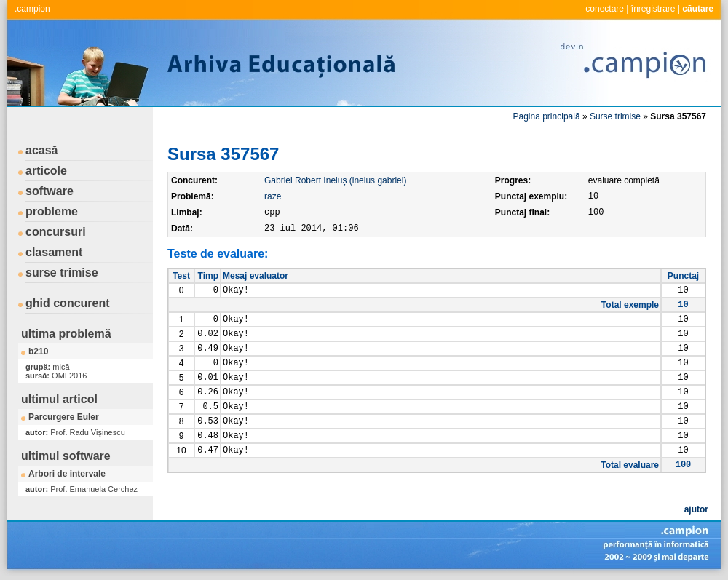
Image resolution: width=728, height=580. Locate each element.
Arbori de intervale (67, 474)
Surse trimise (615, 116)
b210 (38, 351)
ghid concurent (68, 303)
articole (46, 171)
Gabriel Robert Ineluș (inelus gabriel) (335, 180)
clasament (54, 252)
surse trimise (62, 273)
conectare (605, 9)
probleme (52, 211)
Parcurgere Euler (64, 417)
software (50, 191)
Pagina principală (547, 116)
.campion (32, 9)
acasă (42, 150)
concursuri (56, 232)
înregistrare (653, 9)
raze (273, 196)
